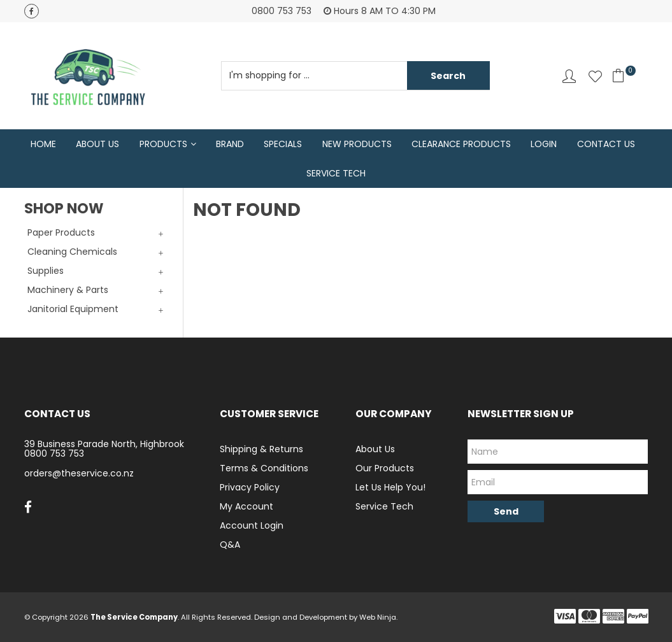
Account (569, 76)
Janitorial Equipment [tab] (73, 309)
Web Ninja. (378, 617)
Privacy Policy (250, 487)
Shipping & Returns (261, 449)
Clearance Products (461, 144)
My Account (247, 506)
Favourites (595, 76)
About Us (97, 144)
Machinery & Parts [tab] (68, 290)
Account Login (252, 525)
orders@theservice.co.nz (79, 473)
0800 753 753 (54, 453)
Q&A (230, 545)
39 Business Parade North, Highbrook (104, 444)
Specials (283, 144)
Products (163, 144)
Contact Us (606, 144)
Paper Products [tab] (61, 232)
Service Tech (336, 173)
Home (43, 144)
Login (544, 144)
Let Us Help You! (390, 487)
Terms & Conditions (264, 468)
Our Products (385, 468)
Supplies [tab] (46, 271)
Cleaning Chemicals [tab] (72, 252)
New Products (357, 144)
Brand (230, 144)
